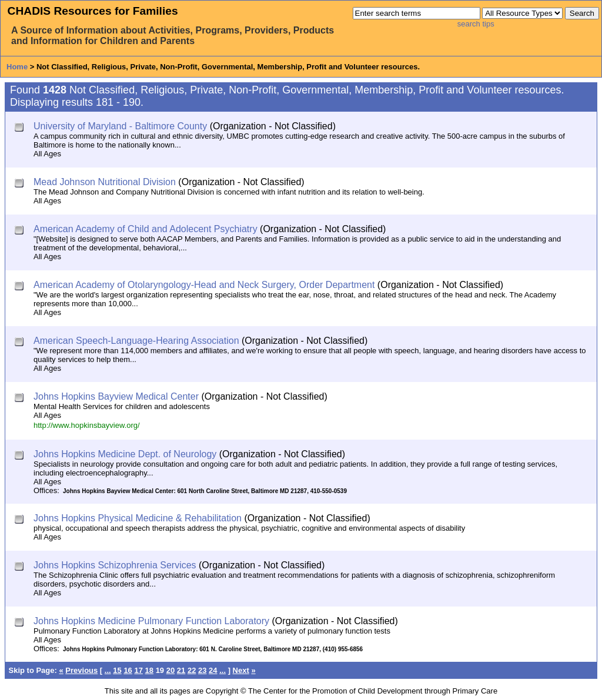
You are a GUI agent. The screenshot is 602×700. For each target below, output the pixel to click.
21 (181, 670)
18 (149, 670)
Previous (81, 670)
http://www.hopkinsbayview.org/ (87, 425)
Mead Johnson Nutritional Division (105, 182)
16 (128, 670)
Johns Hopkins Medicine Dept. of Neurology (125, 454)
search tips (476, 24)
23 (202, 670)
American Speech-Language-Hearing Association (136, 341)
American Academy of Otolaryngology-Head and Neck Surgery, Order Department (204, 285)
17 (138, 670)
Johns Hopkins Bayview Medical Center (116, 396)
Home (17, 67)
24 (213, 670)
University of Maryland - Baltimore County (120, 126)
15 (117, 670)
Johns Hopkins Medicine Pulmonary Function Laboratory (151, 621)
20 (170, 670)
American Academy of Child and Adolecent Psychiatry (146, 229)
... (108, 670)
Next (241, 670)
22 (192, 670)
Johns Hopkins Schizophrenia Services (115, 565)
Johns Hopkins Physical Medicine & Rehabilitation (138, 518)
